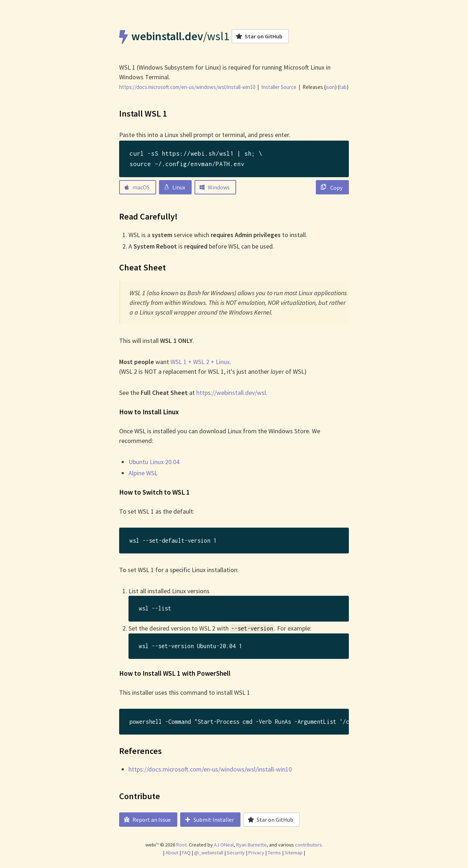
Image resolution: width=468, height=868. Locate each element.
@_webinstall (209, 853)
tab (343, 87)
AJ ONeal (224, 845)
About (172, 853)
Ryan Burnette (251, 845)
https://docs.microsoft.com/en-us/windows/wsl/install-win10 (210, 769)
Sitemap (294, 853)
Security (236, 853)
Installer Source (279, 87)
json (330, 87)
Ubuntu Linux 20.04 (154, 462)
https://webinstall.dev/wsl (231, 393)
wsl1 (218, 36)
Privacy (256, 853)
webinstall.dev (167, 36)
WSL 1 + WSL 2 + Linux (200, 362)
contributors (308, 845)
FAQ (186, 853)
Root (181, 845)
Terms (274, 853)
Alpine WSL (143, 473)
